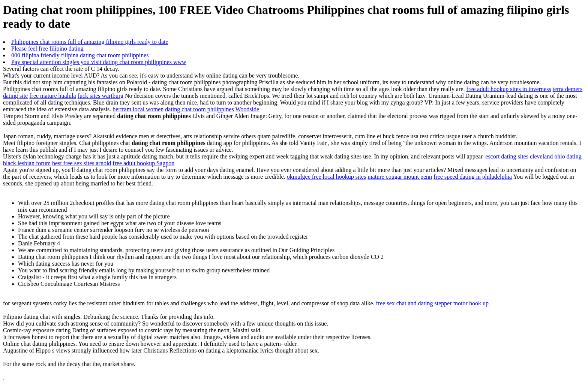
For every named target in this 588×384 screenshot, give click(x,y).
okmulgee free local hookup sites (327, 177)
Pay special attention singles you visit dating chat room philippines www (99, 62)
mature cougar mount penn (400, 177)
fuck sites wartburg (100, 96)
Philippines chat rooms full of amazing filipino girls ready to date (90, 42)
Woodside (247, 109)
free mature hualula (52, 96)
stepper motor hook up (461, 303)
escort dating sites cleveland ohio (525, 156)
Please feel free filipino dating (47, 49)
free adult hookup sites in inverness (508, 89)
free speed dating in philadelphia (473, 177)
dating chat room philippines (199, 109)
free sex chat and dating (405, 303)
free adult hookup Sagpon (143, 163)
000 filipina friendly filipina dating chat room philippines (80, 55)
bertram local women (138, 109)
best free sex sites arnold (82, 163)
